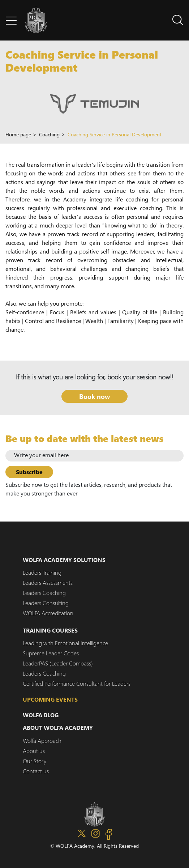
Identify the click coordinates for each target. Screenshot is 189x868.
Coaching (49, 135)
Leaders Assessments (48, 582)
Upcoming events (50, 699)
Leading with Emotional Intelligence (65, 643)
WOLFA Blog (41, 715)
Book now (94, 396)
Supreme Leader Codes (51, 653)
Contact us (36, 771)
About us (34, 751)
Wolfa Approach (42, 741)
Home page (18, 135)
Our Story (35, 761)
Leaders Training (42, 572)
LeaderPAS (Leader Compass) (58, 663)
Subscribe (29, 472)
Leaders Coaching (44, 593)
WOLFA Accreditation (48, 613)
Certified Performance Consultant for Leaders (77, 683)
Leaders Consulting (46, 603)
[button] (11, 20)
